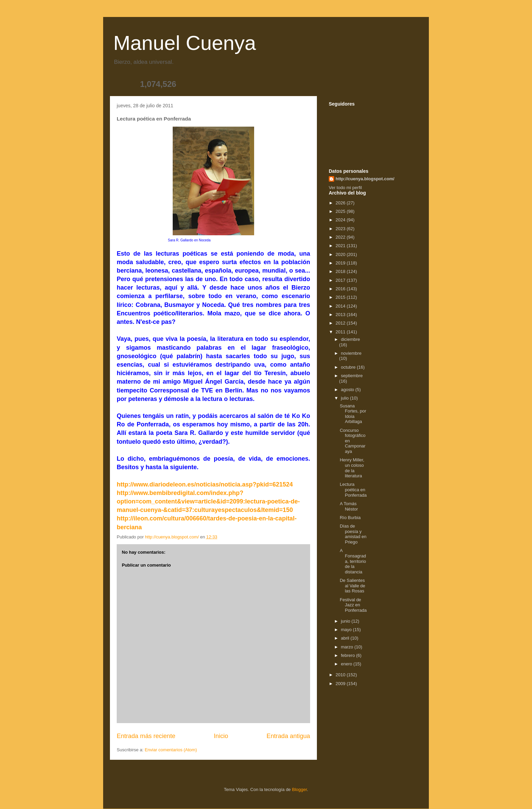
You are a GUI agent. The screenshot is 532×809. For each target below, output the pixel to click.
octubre (349, 367)
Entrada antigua (288, 736)
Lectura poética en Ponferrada (353, 490)
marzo (348, 647)
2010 (341, 675)
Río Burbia (350, 518)
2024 (341, 220)
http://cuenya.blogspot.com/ (365, 179)
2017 (341, 280)
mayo (347, 630)
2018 (341, 271)
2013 (341, 315)
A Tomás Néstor (349, 506)
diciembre (350, 339)
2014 (341, 306)
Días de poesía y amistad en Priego (353, 534)
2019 (341, 263)
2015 (341, 297)
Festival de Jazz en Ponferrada (353, 605)
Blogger (299, 789)
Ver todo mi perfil (345, 188)
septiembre (352, 376)
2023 (341, 229)
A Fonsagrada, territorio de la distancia (353, 561)
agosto (348, 390)
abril (346, 638)
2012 (341, 323)
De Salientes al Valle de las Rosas (352, 586)
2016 (341, 289)
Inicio (221, 736)
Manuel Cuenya (185, 43)
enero (347, 664)
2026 (341, 203)
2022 (341, 237)
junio (346, 621)
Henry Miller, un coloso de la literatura (352, 468)
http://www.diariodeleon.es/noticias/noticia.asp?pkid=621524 (205, 484)
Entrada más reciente (146, 736)
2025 (341, 211)
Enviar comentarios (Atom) (171, 750)
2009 (341, 684)
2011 (341, 332)
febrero (349, 655)
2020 (341, 254)
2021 (341, 246)
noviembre (351, 353)
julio (346, 398)
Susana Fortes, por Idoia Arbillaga (353, 414)
